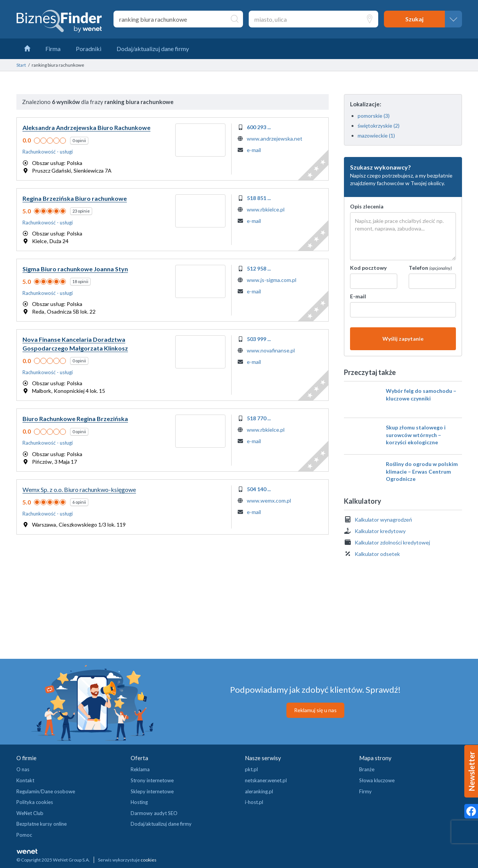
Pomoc (24, 835)
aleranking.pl (259, 791)
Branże (367, 769)
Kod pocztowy (368, 268)
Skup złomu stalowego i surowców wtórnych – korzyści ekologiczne (416, 435)
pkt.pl (251, 769)
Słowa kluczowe (377, 780)
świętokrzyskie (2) (379, 126)
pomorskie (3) (374, 116)
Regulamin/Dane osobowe (46, 791)
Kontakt (25, 780)
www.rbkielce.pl (266, 209)
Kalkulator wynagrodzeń (383, 520)
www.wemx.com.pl (269, 500)
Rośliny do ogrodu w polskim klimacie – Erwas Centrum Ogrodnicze (422, 471)
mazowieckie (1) (376, 135)
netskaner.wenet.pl (266, 780)
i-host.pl (254, 802)
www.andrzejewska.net (275, 139)
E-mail (358, 296)
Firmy (365, 791)
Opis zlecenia (367, 206)
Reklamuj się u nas (315, 710)
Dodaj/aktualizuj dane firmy (161, 824)
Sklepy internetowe (152, 791)
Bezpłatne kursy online (42, 824)
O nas (23, 769)
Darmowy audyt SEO (154, 813)
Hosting (139, 802)
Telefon (430, 268)
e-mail (254, 150)
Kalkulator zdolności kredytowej (392, 542)
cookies (149, 860)
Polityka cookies (35, 802)
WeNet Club (30, 813)
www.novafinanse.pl (271, 350)
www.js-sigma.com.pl (272, 280)
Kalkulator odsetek (377, 554)
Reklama (140, 769)
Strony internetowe (152, 780)
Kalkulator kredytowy (380, 531)
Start (21, 65)
